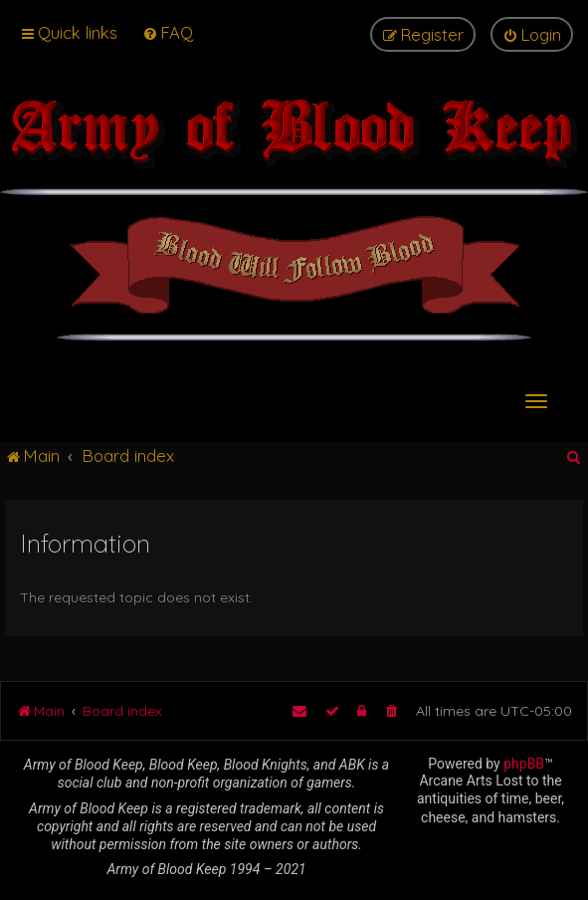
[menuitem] (168, 32)
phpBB (524, 764)
